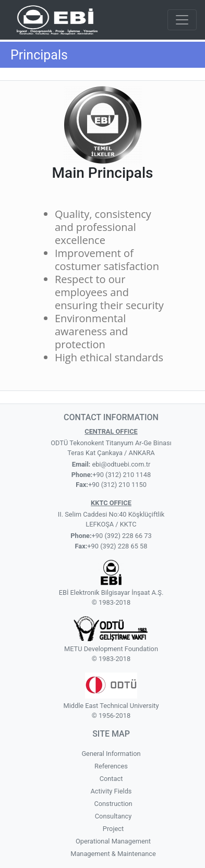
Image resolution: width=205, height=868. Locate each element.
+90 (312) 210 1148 (122, 475)
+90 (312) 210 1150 (117, 485)
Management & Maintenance (113, 854)
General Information (111, 754)
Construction (113, 804)
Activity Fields (111, 791)
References (111, 766)
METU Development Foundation (111, 649)
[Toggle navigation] (182, 20)
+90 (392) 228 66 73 (122, 536)
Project (113, 829)
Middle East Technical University (111, 706)
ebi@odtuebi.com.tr (120, 464)
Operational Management (113, 841)
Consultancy (113, 816)
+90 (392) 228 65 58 (117, 546)
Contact (111, 779)
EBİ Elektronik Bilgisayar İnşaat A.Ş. (111, 592)
